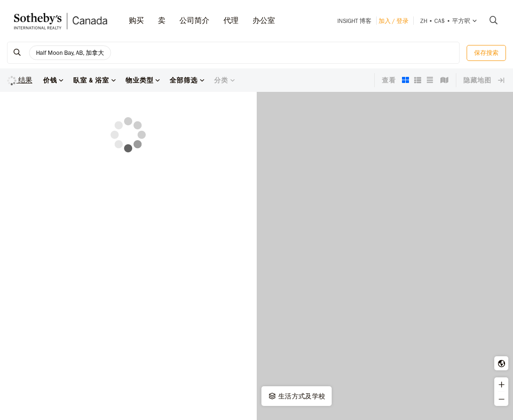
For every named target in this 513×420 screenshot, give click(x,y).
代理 (231, 20)
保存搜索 (486, 53)
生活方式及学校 (297, 396)
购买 (136, 20)
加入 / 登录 (394, 21)
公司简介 (194, 20)
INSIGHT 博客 (354, 21)
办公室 (264, 20)
